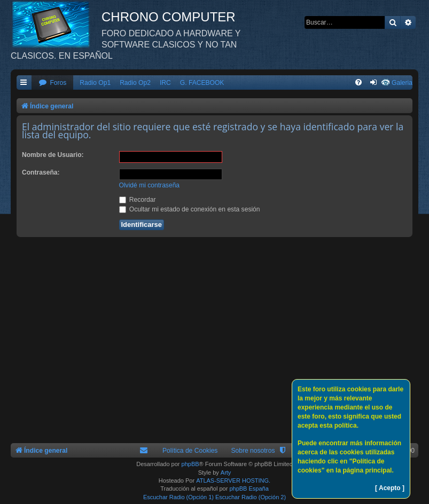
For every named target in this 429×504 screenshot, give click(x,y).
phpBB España (249, 489)
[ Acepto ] (390, 488)
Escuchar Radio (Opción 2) (251, 497)
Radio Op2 (135, 83)
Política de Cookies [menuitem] (190, 451)
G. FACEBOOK (202, 83)
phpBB (190, 464)
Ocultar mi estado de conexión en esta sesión (190, 209)
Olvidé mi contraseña (150, 185)
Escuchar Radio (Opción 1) (178, 497)
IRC (165, 83)
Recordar (138, 200)
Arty (226, 472)
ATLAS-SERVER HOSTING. (233, 481)
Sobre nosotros (253, 451)
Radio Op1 (95, 83)
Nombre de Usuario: (53, 155)
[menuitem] (52, 83)
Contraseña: (41, 172)
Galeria (402, 83)
